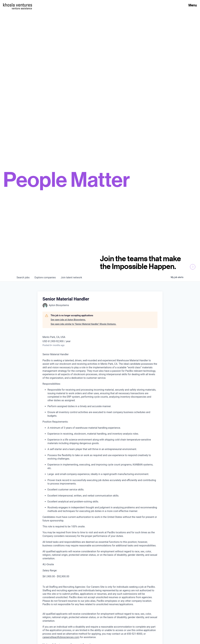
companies (45, 277)
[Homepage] (18, 5)
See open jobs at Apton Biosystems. (68, 320)
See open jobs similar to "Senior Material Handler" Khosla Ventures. (83, 324)
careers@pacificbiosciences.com (61, 637)
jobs (23, 277)
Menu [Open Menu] (193, 5)
